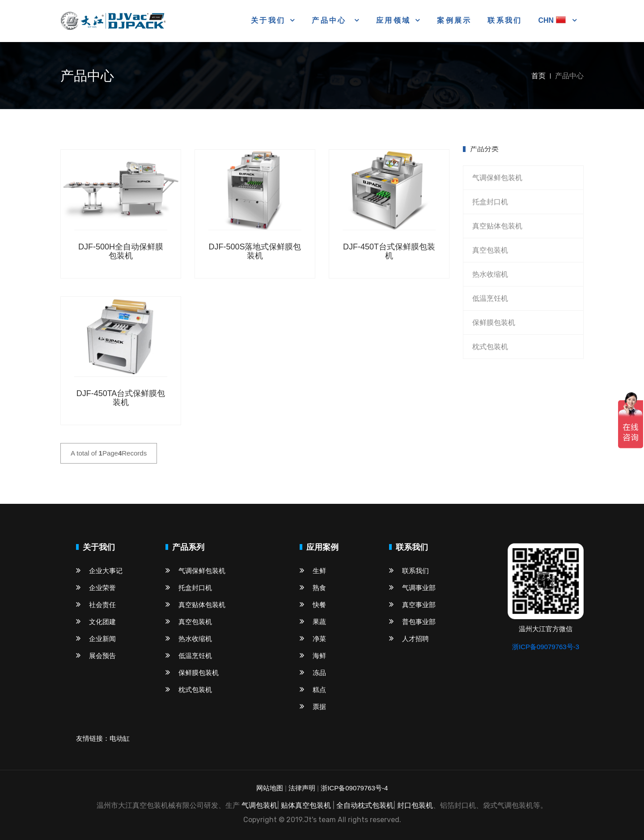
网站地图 (270, 788)
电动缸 (120, 738)
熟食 (313, 588)
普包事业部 (412, 622)
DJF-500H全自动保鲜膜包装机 (121, 251)
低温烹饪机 (490, 298)
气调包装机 (259, 805)
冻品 (313, 673)
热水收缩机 (490, 274)
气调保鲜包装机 (497, 178)
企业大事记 (99, 571)
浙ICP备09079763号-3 (546, 647)
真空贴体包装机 (497, 226)
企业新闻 (96, 639)
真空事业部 (412, 605)
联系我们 (505, 21)
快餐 (313, 605)
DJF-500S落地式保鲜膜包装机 (255, 251)
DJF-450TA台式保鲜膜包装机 (121, 398)
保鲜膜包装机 (494, 323)
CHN (553, 20)
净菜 (313, 639)
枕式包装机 (490, 347)
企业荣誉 (96, 588)
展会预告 (96, 656)
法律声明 (302, 788)
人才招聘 (409, 639)
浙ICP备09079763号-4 (354, 788)
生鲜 (313, 571)
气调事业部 (412, 588)
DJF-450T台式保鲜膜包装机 (389, 251)
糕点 (313, 690)
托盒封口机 (490, 202)
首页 (538, 76)
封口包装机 (415, 805)
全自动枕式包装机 (365, 805)
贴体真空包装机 (306, 805)
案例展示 (454, 21)
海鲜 (313, 656)
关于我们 (268, 20)
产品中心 (330, 20)
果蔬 (313, 622)
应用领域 (393, 20)
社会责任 (96, 605)
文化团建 (96, 622)
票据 (313, 707)
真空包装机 (490, 250)
